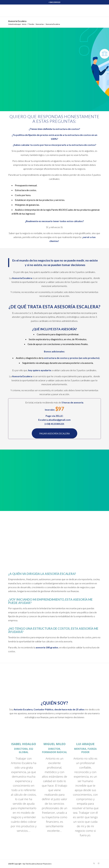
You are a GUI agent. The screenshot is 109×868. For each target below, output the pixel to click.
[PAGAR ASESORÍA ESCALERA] (54, 433)
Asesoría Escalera (17, 21)
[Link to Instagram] (99, 863)
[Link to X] (94, 863)
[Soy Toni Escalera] (45, 11)
